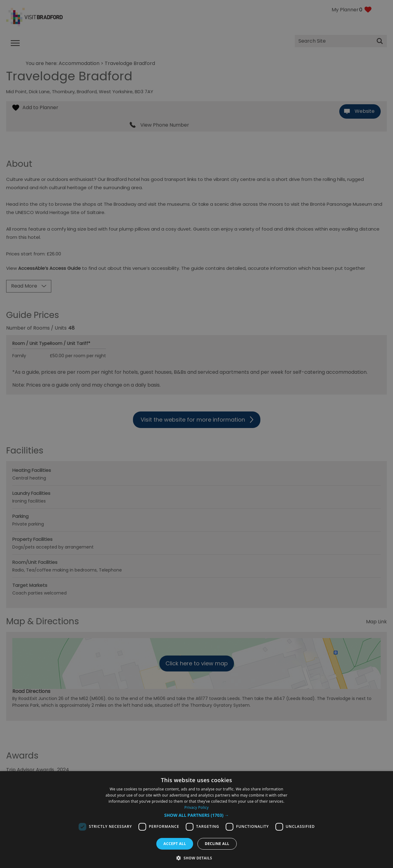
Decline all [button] (217, 844)
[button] (197, 815)
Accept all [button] (175, 844)
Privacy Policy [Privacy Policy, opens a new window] (196, 807)
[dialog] (196, 820)
